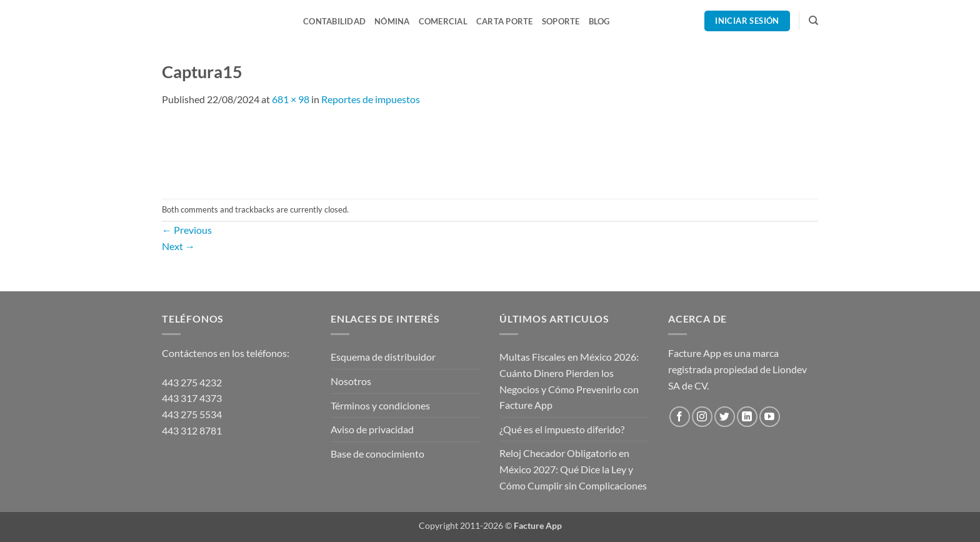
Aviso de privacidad (372, 429)
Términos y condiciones (380, 405)
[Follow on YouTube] (770, 417)
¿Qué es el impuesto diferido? (562, 429)
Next (178, 246)
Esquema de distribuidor (383, 357)
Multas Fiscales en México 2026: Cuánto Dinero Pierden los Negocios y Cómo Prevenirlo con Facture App (569, 381)
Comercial (443, 21)
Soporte (561, 21)
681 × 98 (291, 99)
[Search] (813, 21)
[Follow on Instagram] (702, 417)
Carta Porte (505, 21)
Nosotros (351, 381)
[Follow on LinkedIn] (747, 417)
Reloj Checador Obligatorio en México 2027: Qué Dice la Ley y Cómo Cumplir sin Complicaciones (573, 469)
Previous (187, 230)
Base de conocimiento (377, 454)
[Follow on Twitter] (725, 417)
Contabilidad (334, 21)
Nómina (392, 21)
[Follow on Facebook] (680, 417)
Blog (599, 21)
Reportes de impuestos (371, 99)
